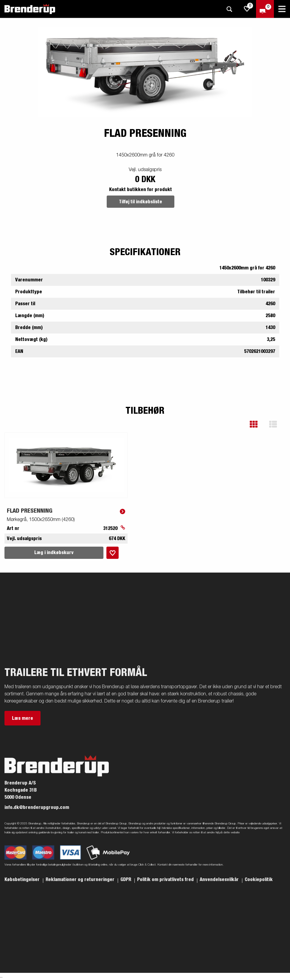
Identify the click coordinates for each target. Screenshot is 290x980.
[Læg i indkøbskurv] (113, 553)
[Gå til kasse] (265, 9)
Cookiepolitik (259, 880)
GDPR (126, 880)
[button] (258, 424)
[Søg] (229, 9)
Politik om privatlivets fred (166, 880)
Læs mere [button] (23, 718)
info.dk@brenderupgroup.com (37, 807)
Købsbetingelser (23, 880)
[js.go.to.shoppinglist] (247, 9)
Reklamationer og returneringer (81, 880)
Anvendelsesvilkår (220, 880)
